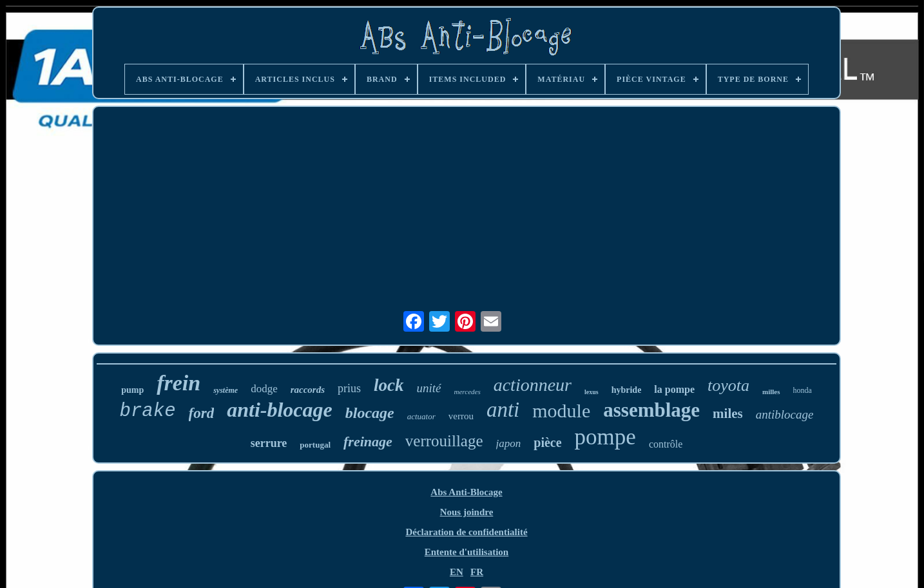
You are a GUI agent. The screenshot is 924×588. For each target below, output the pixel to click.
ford (202, 413)
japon (509, 443)
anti (503, 410)
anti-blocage (280, 410)
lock (389, 385)
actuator (421, 416)
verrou (461, 416)
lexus (592, 392)
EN (457, 572)
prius (349, 388)
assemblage (651, 410)
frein (178, 383)
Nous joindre (467, 512)
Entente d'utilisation (467, 552)
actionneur (533, 385)
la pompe (674, 389)
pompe (605, 437)
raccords (308, 390)
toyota (728, 385)
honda (803, 390)
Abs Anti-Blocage (466, 492)
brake (148, 411)
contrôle (666, 444)
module (561, 411)
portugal (315, 445)
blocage (370, 413)
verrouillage (444, 441)
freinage (368, 441)
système (226, 390)
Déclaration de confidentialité (466, 532)
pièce (547, 442)
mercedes (467, 392)
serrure (269, 443)
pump (132, 390)
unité (429, 388)
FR (477, 572)
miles (728, 413)
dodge (264, 389)
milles (771, 392)
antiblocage (785, 414)
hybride (627, 390)
